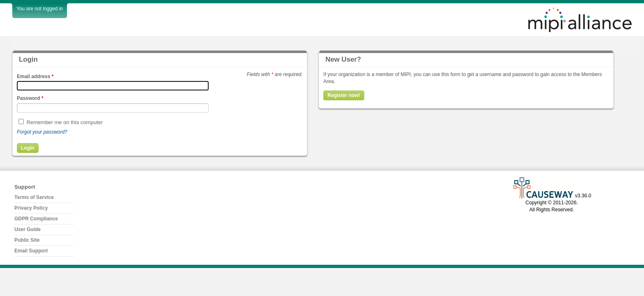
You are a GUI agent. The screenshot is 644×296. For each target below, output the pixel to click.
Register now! (344, 95)
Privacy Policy (31, 208)
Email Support (31, 251)
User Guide (28, 229)
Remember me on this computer (65, 122)
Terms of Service (34, 197)
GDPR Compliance (36, 219)
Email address (35, 76)
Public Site (27, 240)
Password (30, 98)
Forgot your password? (42, 132)
